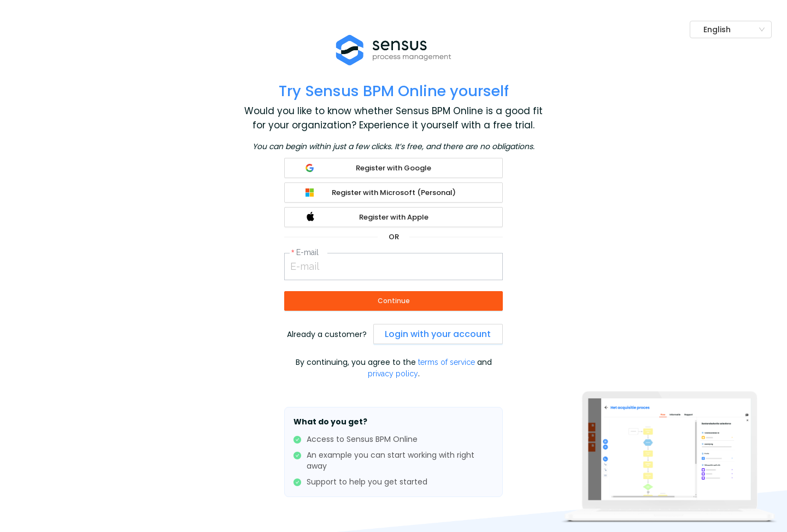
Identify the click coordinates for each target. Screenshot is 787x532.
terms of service (448, 362)
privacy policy (393, 374)
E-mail (307, 252)
